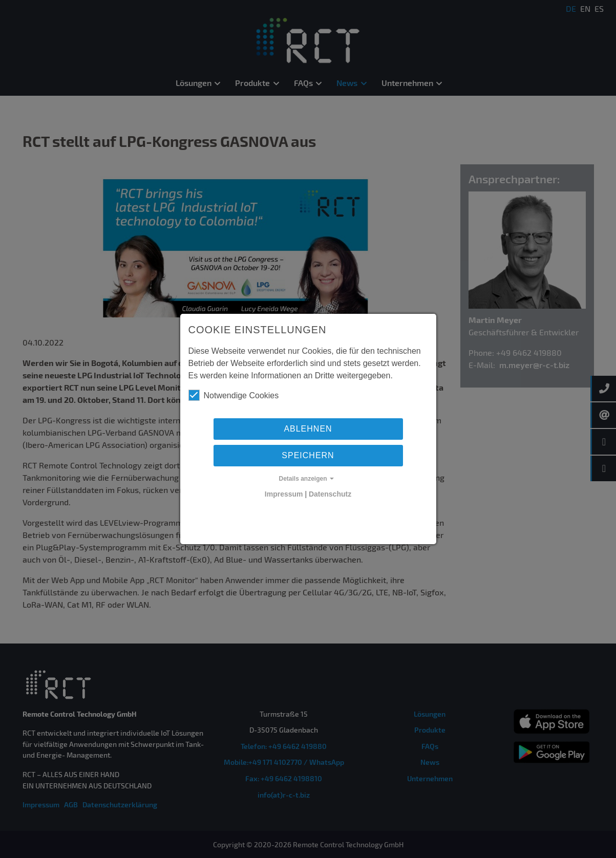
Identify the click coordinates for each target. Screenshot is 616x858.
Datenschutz (330, 494)
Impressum (284, 494)
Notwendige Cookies (234, 395)
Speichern (308, 455)
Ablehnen (308, 429)
